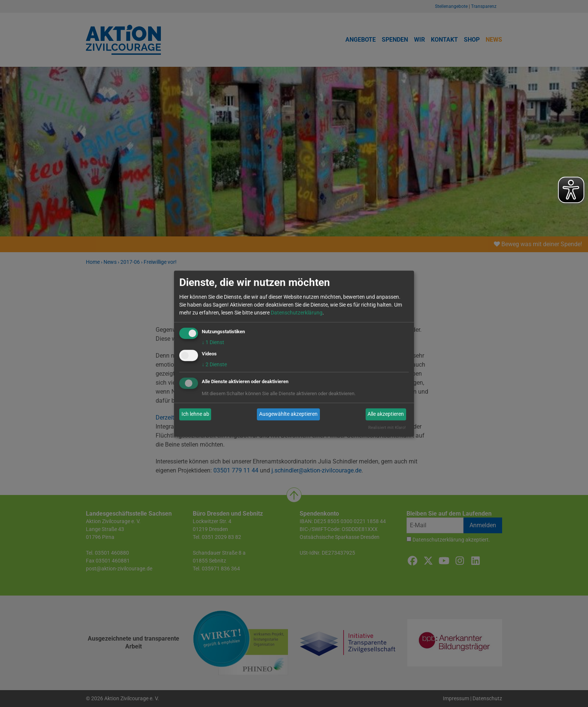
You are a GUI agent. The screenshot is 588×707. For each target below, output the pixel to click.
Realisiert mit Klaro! (387, 428)
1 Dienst (213, 342)
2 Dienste (214, 364)
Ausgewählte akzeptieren (288, 414)
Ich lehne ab (195, 414)
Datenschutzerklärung (297, 313)
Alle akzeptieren (386, 414)
